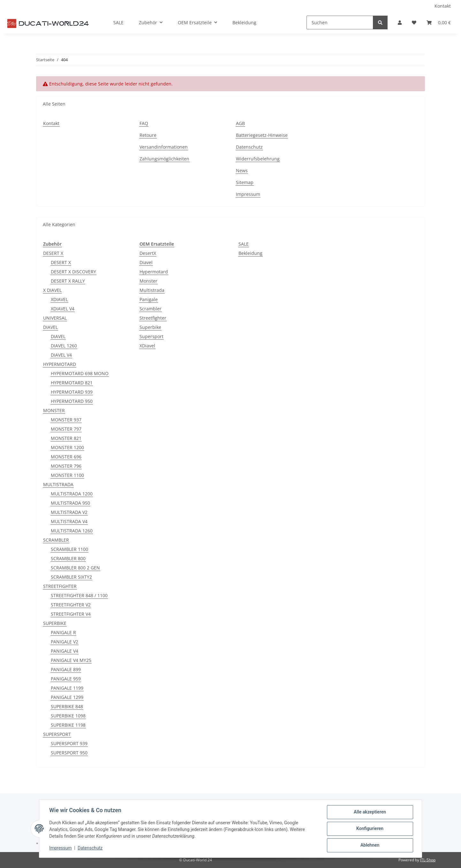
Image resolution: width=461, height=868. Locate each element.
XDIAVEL (59, 299)
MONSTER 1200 (67, 447)
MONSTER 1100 (67, 475)
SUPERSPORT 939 (69, 743)
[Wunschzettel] (414, 22)
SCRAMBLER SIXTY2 (71, 577)
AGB (240, 123)
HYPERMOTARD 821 (72, 383)
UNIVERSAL (55, 318)
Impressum (248, 194)
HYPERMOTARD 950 (72, 401)
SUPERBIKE (55, 623)
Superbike (150, 327)
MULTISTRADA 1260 (72, 531)
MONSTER (54, 410)
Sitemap (245, 182)
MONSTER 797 (66, 429)
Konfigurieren (370, 829)
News (242, 171)
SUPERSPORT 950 (69, 753)
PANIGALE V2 (64, 642)
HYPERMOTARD (60, 364)
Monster (148, 281)
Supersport (151, 336)
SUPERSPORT (57, 734)
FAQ (144, 123)
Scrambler (151, 309)
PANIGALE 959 (66, 679)
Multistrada (152, 290)
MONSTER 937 (66, 420)
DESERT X (53, 253)
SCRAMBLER (56, 540)
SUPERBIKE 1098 (68, 716)
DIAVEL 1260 (64, 346)
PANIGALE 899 (66, 669)
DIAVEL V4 (61, 355)
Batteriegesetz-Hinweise (262, 135)
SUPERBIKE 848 (67, 706)
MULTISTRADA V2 (69, 512)
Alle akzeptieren (370, 812)
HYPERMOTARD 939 (72, 392)
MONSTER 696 (66, 457)
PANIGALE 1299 (67, 697)
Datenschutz (249, 147)
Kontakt (443, 6)
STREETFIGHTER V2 (71, 605)
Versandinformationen (164, 147)
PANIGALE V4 (64, 651)
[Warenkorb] (439, 22)
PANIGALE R (63, 632)
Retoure (148, 135)
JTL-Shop (428, 860)
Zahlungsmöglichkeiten (164, 159)
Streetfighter (153, 318)
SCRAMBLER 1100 (69, 549)
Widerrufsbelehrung (258, 159)
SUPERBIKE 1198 (68, 725)
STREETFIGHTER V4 (71, 614)
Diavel (146, 262)
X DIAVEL (52, 290)
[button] (400, 22)
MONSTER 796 (66, 466)
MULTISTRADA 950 (70, 503)
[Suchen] (340, 22)
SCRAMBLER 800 (68, 558)
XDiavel (147, 346)
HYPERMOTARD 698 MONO (80, 373)
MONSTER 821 (66, 438)
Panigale (149, 299)
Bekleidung (250, 253)
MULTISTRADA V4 (69, 521)
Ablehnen (370, 845)
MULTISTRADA (58, 484)
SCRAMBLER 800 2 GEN (75, 568)
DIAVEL (50, 327)
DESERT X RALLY (68, 281)
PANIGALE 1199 (67, 688)
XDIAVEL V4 (63, 309)
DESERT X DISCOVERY (73, 272)
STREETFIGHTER (60, 586)
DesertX (148, 253)
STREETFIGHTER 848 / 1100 (79, 595)
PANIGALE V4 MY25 (71, 660)
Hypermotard (154, 272)
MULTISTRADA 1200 (72, 494)
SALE (244, 244)
